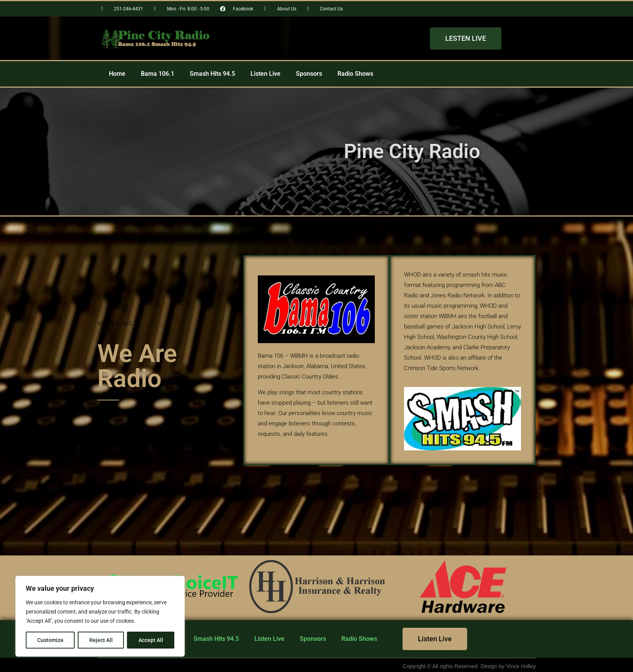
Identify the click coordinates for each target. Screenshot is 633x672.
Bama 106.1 (158, 74)
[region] (100, 616)
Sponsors (309, 74)
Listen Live (266, 74)
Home (117, 74)
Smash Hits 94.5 (212, 74)
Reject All (101, 640)
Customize (50, 640)
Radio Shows (355, 74)
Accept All (151, 640)
